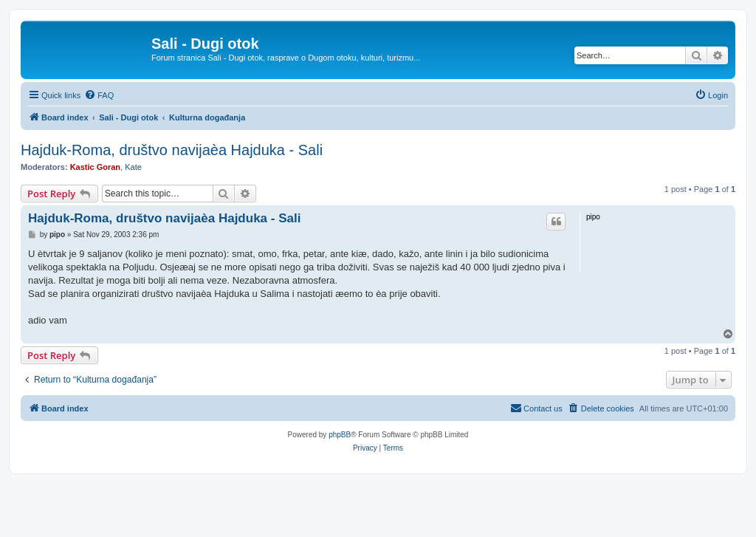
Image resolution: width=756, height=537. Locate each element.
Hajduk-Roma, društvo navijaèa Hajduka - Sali (172, 150)
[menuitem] (99, 95)
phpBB (340, 435)
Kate (133, 167)
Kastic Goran (95, 167)
